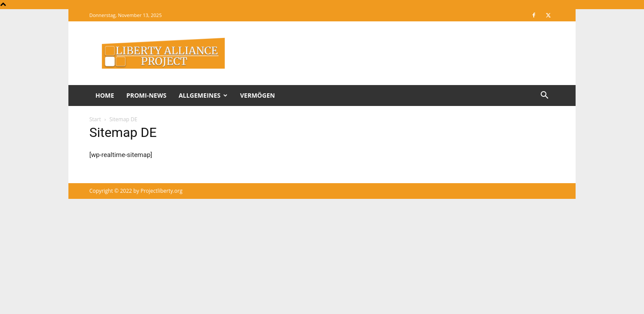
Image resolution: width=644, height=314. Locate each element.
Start (95, 119)
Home (105, 95)
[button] (544, 96)
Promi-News (146, 95)
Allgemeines (203, 95)
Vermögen (258, 95)
